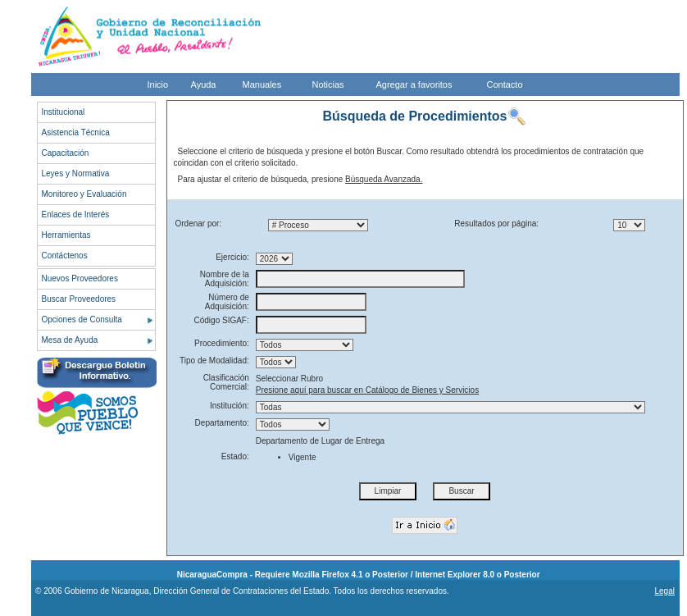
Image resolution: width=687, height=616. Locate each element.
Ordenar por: (199, 224)
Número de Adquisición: (227, 302)
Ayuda (204, 84)
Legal (664, 591)
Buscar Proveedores (79, 299)
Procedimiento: (222, 343)
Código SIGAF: (222, 320)
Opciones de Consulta (82, 319)
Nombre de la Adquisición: (225, 279)
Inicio (158, 84)
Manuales (262, 84)
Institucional (64, 112)
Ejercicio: (232, 257)
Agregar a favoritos (414, 84)
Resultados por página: (496, 224)
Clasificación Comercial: (226, 382)
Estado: (235, 456)
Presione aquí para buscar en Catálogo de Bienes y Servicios (367, 390)
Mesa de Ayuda (70, 340)
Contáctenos (65, 256)
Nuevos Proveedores (80, 278)
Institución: (230, 406)
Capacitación (66, 153)
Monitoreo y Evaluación (84, 194)
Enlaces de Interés (76, 214)
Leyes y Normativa (76, 173)
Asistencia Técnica (76, 132)
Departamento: (222, 423)
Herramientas (66, 235)
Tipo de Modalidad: (214, 360)
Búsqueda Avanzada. (384, 179)
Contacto (505, 84)
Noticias (328, 84)
